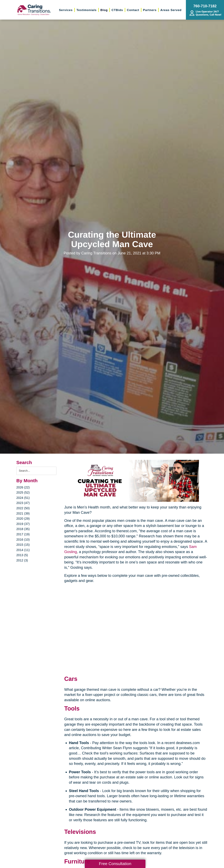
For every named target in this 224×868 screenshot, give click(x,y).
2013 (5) (22, 555)
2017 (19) (23, 534)
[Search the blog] (36, 471)
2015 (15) (23, 545)
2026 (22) (23, 487)
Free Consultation (115, 864)
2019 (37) (23, 524)
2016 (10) (23, 540)
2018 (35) (23, 529)
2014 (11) (23, 550)
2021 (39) (23, 513)
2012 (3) (22, 560)
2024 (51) (23, 498)
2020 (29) (23, 519)
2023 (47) (23, 503)
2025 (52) (23, 492)
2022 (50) (23, 508)
